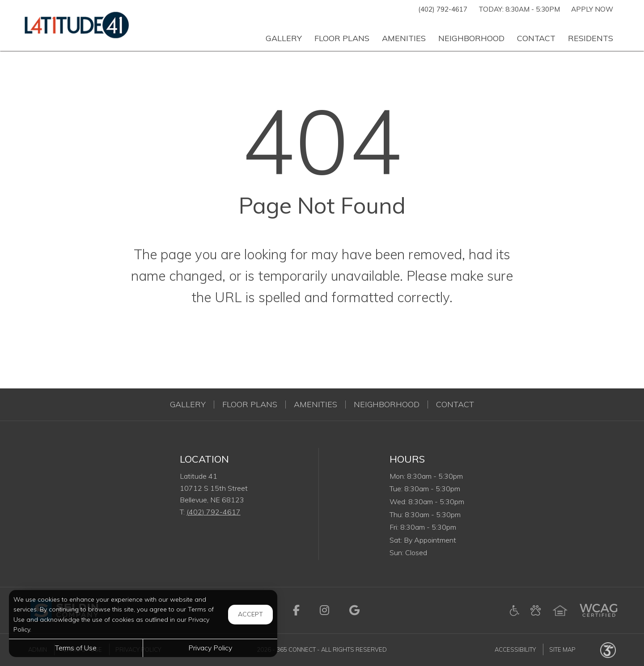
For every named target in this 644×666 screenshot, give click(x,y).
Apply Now (592, 9)
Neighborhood (387, 405)
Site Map (562, 649)
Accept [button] (250, 614)
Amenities (316, 405)
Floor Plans (250, 405)
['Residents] (591, 34)
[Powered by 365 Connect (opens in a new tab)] (608, 649)
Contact (455, 405)
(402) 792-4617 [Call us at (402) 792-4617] (443, 9)
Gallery (188, 405)
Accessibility (515, 649)
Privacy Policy (210, 648)
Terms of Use (76, 648)
